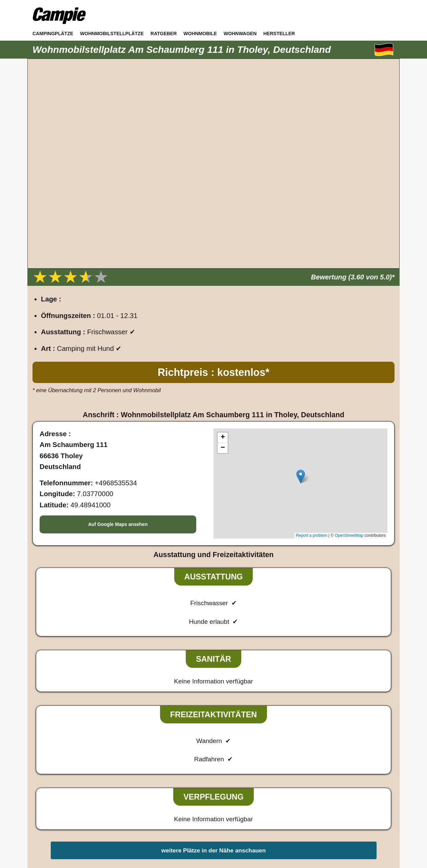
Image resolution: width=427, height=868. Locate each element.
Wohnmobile (200, 34)
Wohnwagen (240, 34)
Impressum (178, 796)
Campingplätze (53, 34)
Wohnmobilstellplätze (112, 34)
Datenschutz (216, 796)
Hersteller (279, 34)
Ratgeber (164, 34)
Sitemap (249, 796)
